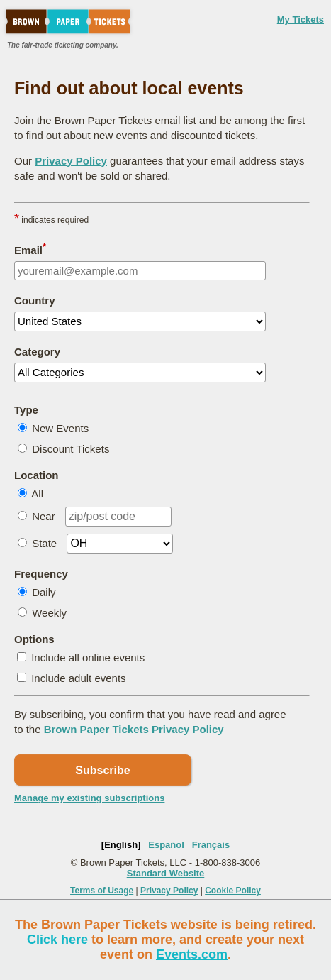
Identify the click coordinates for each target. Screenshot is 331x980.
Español (166, 845)
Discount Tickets (71, 449)
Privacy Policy (71, 161)
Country (35, 301)
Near (44, 516)
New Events (60, 428)
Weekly (49, 613)
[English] (121, 845)
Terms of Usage (102, 891)
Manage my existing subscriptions (89, 798)
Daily (44, 592)
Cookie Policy (233, 891)
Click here (57, 940)
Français (211, 845)
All (37, 494)
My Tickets (301, 20)
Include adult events (78, 678)
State (44, 543)
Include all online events (88, 657)
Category (37, 352)
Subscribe (102, 770)
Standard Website (166, 873)
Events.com (192, 954)
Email (30, 249)
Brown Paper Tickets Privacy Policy (134, 729)
